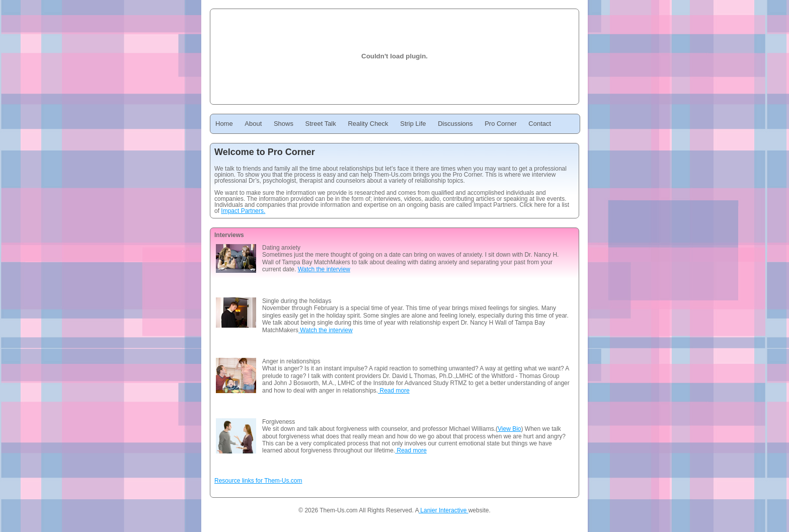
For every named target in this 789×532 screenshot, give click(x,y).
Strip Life (413, 124)
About (253, 124)
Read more (394, 391)
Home (224, 124)
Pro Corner (501, 124)
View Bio (509, 429)
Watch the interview (324, 269)
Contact (540, 124)
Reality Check (368, 124)
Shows (284, 124)
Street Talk (321, 124)
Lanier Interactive (444, 510)
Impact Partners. (243, 211)
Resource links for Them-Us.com (258, 481)
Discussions (455, 124)
